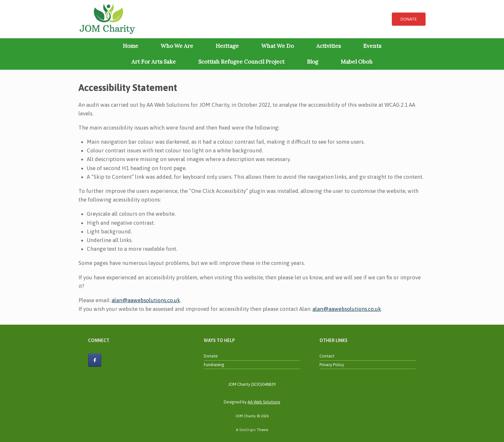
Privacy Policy (332, 365)
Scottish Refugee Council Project (241, 62)
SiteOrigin (248, 430)
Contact (327, 356)
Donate (211, 356)
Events (372, 46)
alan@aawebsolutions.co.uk (146, 300)
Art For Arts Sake (154, 62)
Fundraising (214, 365)
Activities (328, 46)
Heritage (227, 46)
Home (130, 46)
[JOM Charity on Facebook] (95, 360)
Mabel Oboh (357, 62)
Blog (313, 62)
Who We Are (177, 46)
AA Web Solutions (264, 402)
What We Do (278, 46)
